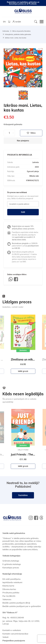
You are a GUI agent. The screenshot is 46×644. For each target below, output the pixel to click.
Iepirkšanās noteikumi (12, 582)
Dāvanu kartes (9, 589)
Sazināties (23, 495)
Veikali (5, 637)
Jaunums (23, 350)
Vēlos (31, 133)
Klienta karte (8, 586)
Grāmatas (6, 31)
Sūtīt (23, 212)
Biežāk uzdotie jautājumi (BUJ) (16, 603)
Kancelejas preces (11, 568)
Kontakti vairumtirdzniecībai (15, 634)
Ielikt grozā (23, 371)
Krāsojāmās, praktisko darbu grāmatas (18, 34)
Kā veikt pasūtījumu (11, 579)
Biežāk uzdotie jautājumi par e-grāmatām (22, 606)
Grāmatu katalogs (11, 561)
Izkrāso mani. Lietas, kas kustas (16, 38)
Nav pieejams (23, 141)
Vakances (7, 599)
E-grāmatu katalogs (12, 564)
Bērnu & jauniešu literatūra (21, 31)
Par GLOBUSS (9, 596)
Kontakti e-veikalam (12, 630)
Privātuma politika (11, 593)
